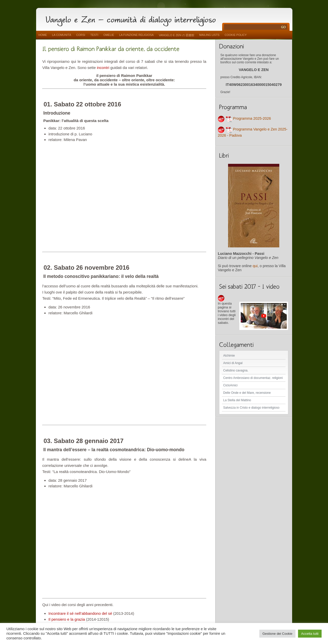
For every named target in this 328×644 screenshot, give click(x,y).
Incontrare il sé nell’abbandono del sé (80, 613)
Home (43, 35)
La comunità (62, 35)
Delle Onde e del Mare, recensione (247, 393)
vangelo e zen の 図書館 (177, 35)
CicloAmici (230, 385)
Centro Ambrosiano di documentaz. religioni (253, 378)
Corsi (81, 35)
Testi (94, 35)
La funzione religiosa (136, 35)
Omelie (109, 35)
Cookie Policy (235, 35)
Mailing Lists (209, 35)
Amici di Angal (233, 363)
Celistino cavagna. (236, 370)
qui (255, 266)
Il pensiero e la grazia (67, 619)
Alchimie (229, 356)
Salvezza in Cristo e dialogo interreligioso (251, 408)
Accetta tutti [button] (310, 634)
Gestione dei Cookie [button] (277, 634)
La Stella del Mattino (237, 400)
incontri (103, 68)
